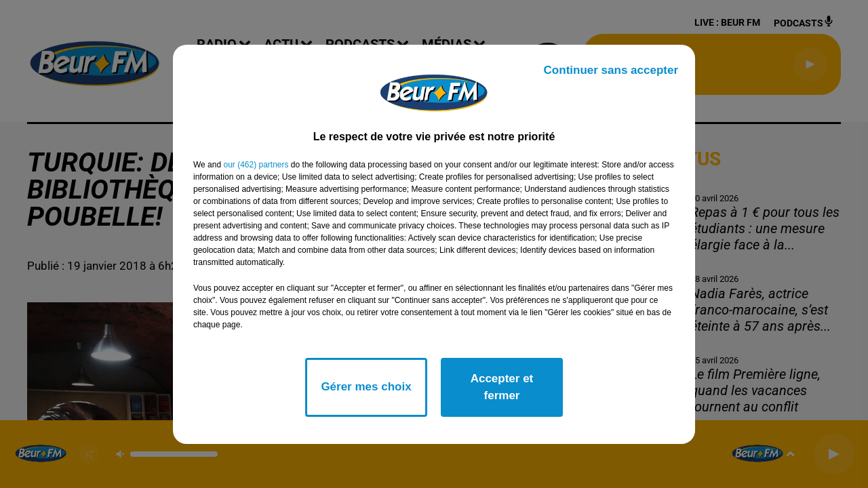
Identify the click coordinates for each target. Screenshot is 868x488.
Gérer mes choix (366, 387)
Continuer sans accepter (611, 70)
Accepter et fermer (502, 387)
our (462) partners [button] (256, 165)
